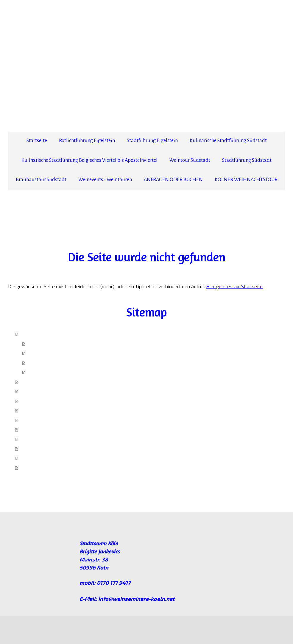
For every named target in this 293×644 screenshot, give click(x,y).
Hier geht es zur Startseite (234, 286)
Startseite (37, 141)
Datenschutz (40, 627)
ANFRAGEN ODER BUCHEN (173, 180)
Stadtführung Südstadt (247, 160)
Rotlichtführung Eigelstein (87, 141)
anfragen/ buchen (47, 353)
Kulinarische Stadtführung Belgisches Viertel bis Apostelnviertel (89, 160)
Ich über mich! (42, 344)
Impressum (39, 372)
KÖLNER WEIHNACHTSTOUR (246, 180)
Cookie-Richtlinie (68, 627)
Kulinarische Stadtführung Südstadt (228, 141)
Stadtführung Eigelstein (152, 141)
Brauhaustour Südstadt (41, 180)
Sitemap (92, 627)
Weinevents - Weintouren (105, 180)
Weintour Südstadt (190, 160)
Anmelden (277, 634)
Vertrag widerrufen (121, 627)
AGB (32, 363)
